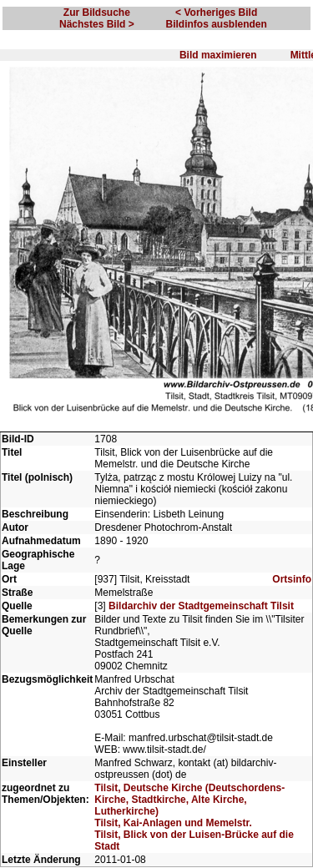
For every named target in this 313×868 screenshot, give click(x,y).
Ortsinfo (292, 579)
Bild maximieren (218, 55)
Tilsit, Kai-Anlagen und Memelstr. (173, 823)
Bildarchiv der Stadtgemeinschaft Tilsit (201, 606)
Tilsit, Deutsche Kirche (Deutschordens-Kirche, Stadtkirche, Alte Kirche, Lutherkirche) (189, 800)
